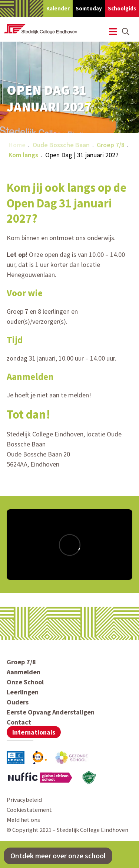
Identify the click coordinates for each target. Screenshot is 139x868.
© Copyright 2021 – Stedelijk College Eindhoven (67, 830)
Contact (19, 722)
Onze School (25, 682)
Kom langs (23, 155)
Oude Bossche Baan (61, 145)
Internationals (34, 732)
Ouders (18, 702)
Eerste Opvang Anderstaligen (51, 712)
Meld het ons (23, 820)
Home (17, 145)
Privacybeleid (24, 800)
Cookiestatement (29, 810)
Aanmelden (24, 672)
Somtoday (89, 8)
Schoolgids (122, 8)
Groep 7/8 (111, 145)
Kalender (58, 8)
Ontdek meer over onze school (58, 856)
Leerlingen (23, 692)
